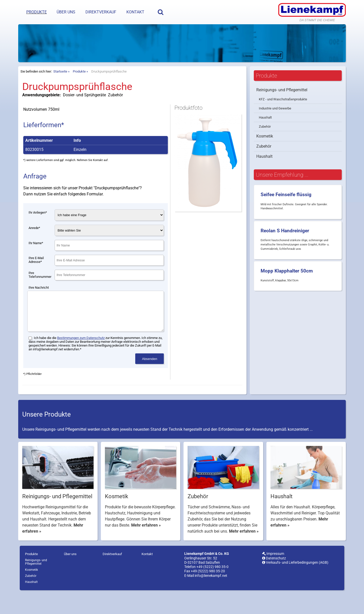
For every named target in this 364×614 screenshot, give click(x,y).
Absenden (150, 379)
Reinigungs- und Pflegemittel (282, 103)
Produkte (37, 12)
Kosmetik (265, 149)
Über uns (66, 12)
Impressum (273, 574)
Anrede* (34, 241)
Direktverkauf (101, 12)
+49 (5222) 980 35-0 (212, 587)
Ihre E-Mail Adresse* (36, 272)
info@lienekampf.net (211, 596)
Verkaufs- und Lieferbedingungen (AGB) (295, 583)
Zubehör (265, 139)
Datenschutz (274, 578)
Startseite (60, 84)
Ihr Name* (36, 256)
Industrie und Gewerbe (275, 121)
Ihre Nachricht (39, 300)
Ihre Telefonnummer (40, 287)
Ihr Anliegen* (38, 225)
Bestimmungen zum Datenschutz (81, 358)
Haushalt (265, 130)
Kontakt (135, 12)
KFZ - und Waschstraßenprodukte (283, 112)
